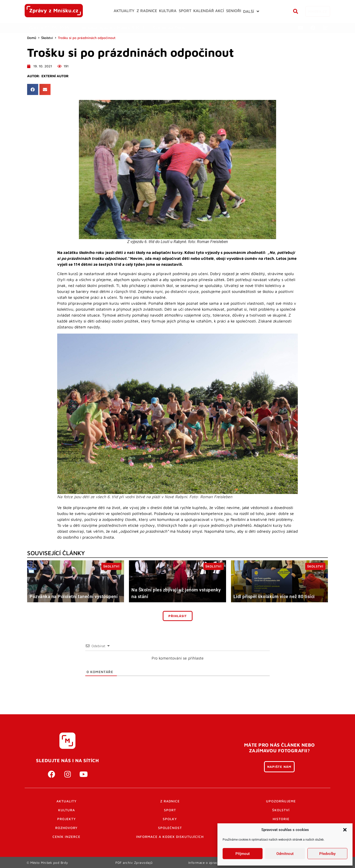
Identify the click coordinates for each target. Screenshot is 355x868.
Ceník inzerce (66, 837)
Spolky (170, 819)
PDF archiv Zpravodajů (134, 862)
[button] (345, 830)
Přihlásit (178, 616)
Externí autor (55, 76)
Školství (47, 38)
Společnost (170, 828)
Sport (170, 810)
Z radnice (170, 801)
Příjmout (243, 854)
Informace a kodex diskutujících (170, 837)
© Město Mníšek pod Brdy (47, 862)
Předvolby (327, 854)
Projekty (67, 819)
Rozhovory (66, 828)
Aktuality (67, 801)
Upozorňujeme (281, 801)
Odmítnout (285, 854)
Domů (32, 38)
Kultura (67, 810)
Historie (281, 819)
